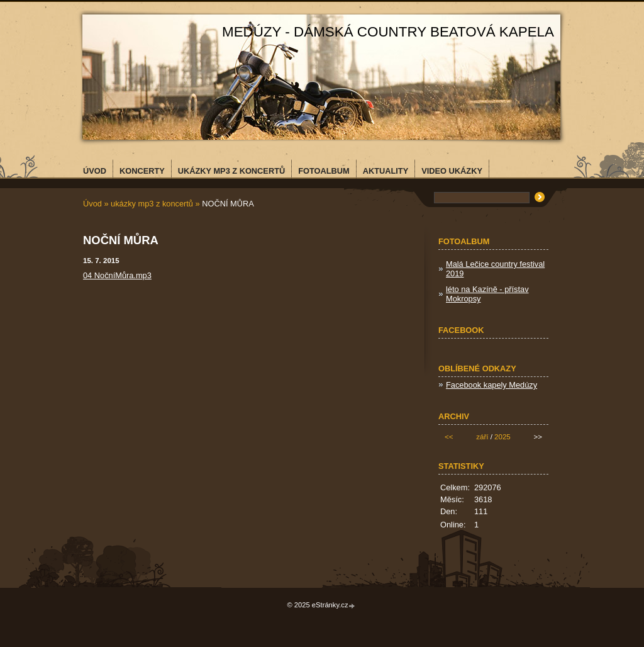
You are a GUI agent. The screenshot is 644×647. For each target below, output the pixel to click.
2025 (502, 437)
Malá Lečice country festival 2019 (495, 269)
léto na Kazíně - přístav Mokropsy (487, 294)
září (482, 437)
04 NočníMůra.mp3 (117, 275)
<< (449, 437)
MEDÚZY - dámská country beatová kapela (388, 32)
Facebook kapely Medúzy (491, 385)
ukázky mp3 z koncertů (152, 204)
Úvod (92, 204)
